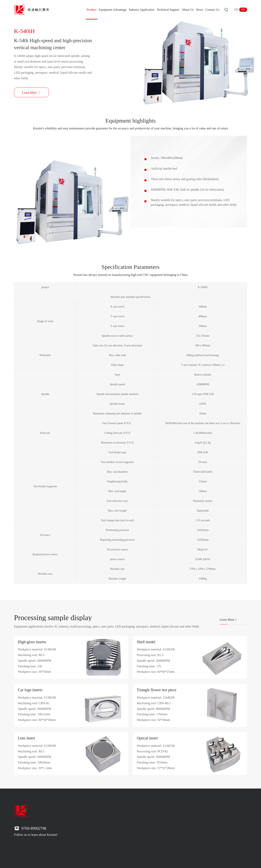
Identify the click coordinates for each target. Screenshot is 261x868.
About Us (188, 10)
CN (236, 10)
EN (243, 10)
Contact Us (212, 10)
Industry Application (142, 10)
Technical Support (168, 10)
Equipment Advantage (113, 10)
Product (92, 10)
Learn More (229, 620)
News (200, 10)
